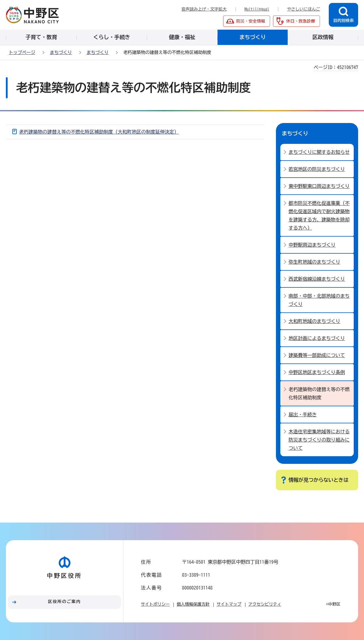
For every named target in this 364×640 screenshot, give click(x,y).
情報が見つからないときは (318, 480)
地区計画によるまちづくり (317, 338)
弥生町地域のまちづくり (314, 262)
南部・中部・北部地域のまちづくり (319, 300)
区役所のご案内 (65, 602)
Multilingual (257, 9)
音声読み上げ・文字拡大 (204, 9)
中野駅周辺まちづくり (312, 245)
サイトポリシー (155, 604)
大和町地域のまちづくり (314, 321)
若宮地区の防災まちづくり (317, 169)
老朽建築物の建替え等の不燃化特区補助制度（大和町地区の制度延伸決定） (99, 132)
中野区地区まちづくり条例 (317, 372)
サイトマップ (229, 604)
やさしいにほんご (304, 9)
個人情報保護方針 (193, 604)
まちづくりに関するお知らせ (319, 152)
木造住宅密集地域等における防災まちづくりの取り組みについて (319, 440)
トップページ (22, 52)
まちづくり (61, 52)
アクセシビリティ (265, 604)
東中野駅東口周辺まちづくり (319, 186)
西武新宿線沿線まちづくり (317, 279)
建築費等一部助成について (317, 355)
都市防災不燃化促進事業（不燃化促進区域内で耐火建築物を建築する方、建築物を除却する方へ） (319, 215)
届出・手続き (303, 415)
